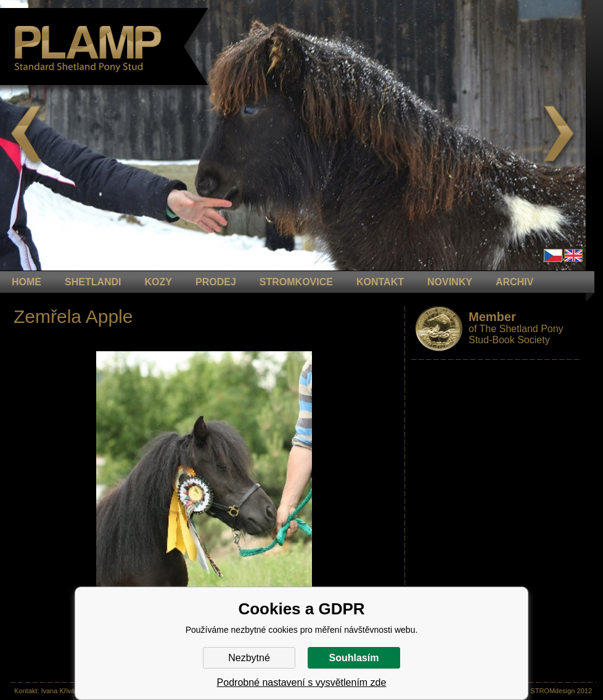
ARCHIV (515, 282)
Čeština (553, 255)
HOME (27, 282)
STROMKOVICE (296, 282)
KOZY (158, 282)
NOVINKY (450, 282)
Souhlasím (354, 658)
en (573, 255)
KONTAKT (380, 282)
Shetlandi (93, 282)
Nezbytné (249, 658)
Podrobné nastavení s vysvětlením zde (302, 682)
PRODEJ (216, 282)
